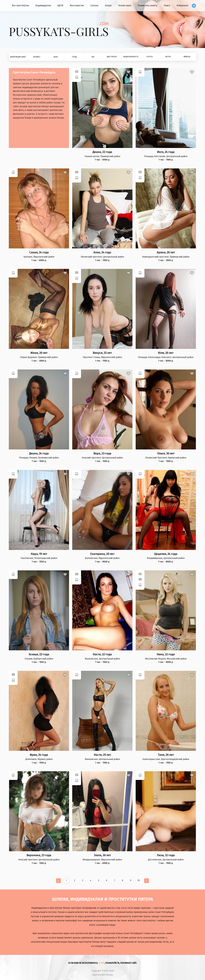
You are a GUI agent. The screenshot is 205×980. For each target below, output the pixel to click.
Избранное (182, 6)
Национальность (131, 57)
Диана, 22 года (102, 152)
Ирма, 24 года (39, 755)
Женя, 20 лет (39, 353)
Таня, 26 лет (166, 755)
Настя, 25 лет (102, 755)
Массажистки (77, 6)
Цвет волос (112, 57)
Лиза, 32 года (166, 855)
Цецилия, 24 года (166, 554)
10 (139, 880)
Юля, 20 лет (166, 353)
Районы (187, 57)
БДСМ (60, 6)
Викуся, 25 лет (102, 353)
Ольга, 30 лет (166, 454)
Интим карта (125, 6)
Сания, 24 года (39, 252)
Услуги (149, 57)
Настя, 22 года (102, 654)
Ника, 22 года (166, 654)
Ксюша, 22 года (39, 654)
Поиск (167, 6)
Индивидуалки (43, 6)
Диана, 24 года (39, 454)
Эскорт (108, 6)
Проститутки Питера (103, 975)
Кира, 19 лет (39, 554)
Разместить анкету (148, 6)
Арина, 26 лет (166, 252)
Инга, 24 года (166, 152)
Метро (168, 57)
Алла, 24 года (102, 252)
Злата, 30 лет (102, 855)
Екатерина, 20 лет (102, 554)
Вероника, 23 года (39, 855)
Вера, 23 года (102, 454)
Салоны (94, 6)
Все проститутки (20, 6)
